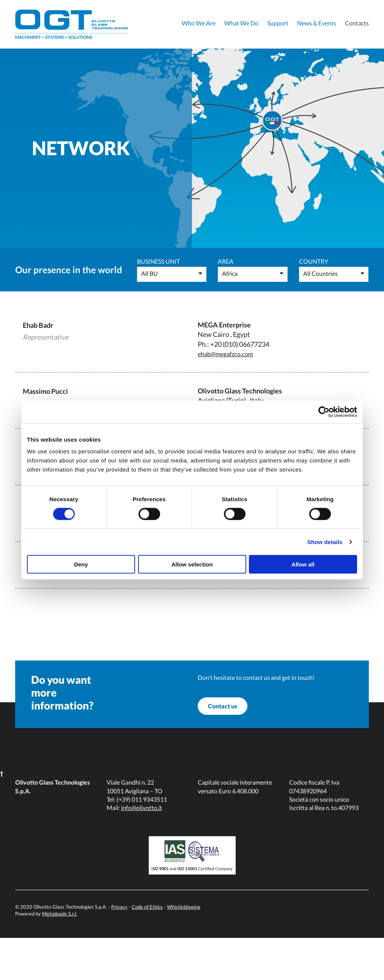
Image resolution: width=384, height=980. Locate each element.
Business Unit (158, 261)
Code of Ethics (147, 949)
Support (278, 23)
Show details (325, 542)
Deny (81, 564)
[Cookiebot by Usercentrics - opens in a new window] (324, 412)
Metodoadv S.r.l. (60, 956)
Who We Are (199, 23)
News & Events (317, 23)
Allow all (303, 564)
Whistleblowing (184, 949)
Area (226, 261)
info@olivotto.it (142, 850)
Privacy (119, 949)
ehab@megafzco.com (229, 354)
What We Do (241, 23)
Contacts (357, 23)
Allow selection (192, 564)
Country (314, 261)
